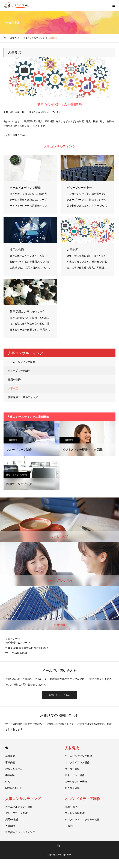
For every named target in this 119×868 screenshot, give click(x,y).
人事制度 (13, 388)
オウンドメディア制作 (17, 475)
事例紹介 (10, 775)
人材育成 (72, 748)
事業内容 (10, 762)
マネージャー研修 (75, 775)
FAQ (8, 782)
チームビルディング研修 (22, 362)
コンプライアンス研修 (77, 762)
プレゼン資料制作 (75, 813)
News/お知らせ (14, 788)
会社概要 (10, 756)
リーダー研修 (72, 769)
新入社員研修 (72, 788)
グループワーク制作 (19, 371)
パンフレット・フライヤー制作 (82, 819)
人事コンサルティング (23, 799)
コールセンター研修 (76, 782)
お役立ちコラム (14, 769)
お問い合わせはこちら (59, 695)
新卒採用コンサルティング (23, 397)
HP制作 (69, 826)
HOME (7, 748)
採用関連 (13, 440)
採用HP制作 (15, 380)
